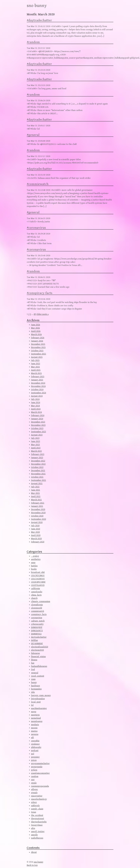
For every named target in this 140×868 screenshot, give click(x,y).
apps (33, 563)
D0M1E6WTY (37, 631)
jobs (33, 692)
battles (34, 566)
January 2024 (37, 419)
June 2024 (36, 403)
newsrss (35, 734)
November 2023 (38, 425)
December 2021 (38, 471)
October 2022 (37, 467)
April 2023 (36, 448)
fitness (34, 660)
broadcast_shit (38, 572)
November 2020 (38, 513)
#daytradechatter (39, 20)
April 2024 (36, 409)
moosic (34, 728)
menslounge (37, 721)
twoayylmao (37, 825)
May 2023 (35, 445)
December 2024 (38, 383)
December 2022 (38, 461)
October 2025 (37, 351)
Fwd (33, 670)
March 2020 (36, 539)
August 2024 (37, 396)
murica (34, 731)
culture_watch (38, 621)
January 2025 (37, 380)
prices (34, 760)
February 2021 (38, 503)
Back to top (32, 865)
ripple (34, 783)
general (35, 673)
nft (32, 738)
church (34, 598)
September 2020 (39, 519)
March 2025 (36, 373)
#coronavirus (36, 228)
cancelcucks (37, 592)
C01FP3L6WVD (38, 585)
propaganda (37, 767)
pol (33, 754)
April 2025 (36, 370)
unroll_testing (38, 832)
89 (35, 314)
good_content (38, 676)
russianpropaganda (40, 786)
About (34, 852)
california (36, 589)
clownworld (37, 608)
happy (34, 682)
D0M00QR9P (37, 627)
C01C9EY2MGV (38, 576)
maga (34, 712)
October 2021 (37, 477)
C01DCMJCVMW (38, 582)
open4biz (35, 741)
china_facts (36, 595)
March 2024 (36, 412)
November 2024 (38, 386)
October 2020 (37, 516)
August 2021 (37, 484)
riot (33, 780)
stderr (34, 802)
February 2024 (38, 415)
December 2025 (38, 344)
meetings (35, 715)
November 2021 (38, 474)
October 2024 (37, 390)
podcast (35, 751)
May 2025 (35, 367)
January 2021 (37, 506)
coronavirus (37, 618)
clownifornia (37, 605)
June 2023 (36, 441)
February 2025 (38, 377)
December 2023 (38, 422)
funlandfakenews (39, 666)
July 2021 (35, 487)
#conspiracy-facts (40, 293)
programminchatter (40, 763)
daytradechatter (39, 637)
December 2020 (38, 509)
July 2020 (35, 526)
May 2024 (35, 406)
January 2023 (37, 458)
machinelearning (39, 708)
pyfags (34, 770)
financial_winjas (38, 657)
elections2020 (37, 650)
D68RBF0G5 (36, 634)
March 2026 (36, 334)
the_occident (37, 815)
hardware (36, 686)
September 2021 (39, 480)
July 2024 (35, 399)
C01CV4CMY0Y (38, 579)
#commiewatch (38, 184)
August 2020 (37, 522)
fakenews (35, 653)
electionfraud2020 (40, 647)
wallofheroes (37, 838)
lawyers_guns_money (41, 695)
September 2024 (39, 393)
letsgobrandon (38, 699)
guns (33, 679)
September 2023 (39, 432)
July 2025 (35, 360)
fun (33, 663)
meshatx (35, 725)
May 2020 (35, 532)
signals (34, 793)
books (34, 569)
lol (32, 705)
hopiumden (36, 689)
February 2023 (38, 454)
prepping (35, 757)
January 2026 (37, 341)
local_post (36, 702)
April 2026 (36, 331)
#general (33, 135)
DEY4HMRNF (37, 644)
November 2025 (38, 347)
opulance (35, 744)
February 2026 (38, 338)
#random (33, 42)
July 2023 (35, 438)
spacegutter (37, 796)
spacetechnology (39, 799)
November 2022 (38, 464)
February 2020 (38, 542)
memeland (36, 718)
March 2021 (36, 500)
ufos (33, 828)
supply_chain (37, 809)
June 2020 (36, 529)
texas (34, 812)
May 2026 (35, 328)
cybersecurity (37, 624)
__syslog (35, 556)
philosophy (36, 747)
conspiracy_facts (39, 614)
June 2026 (36, 325)
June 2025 (36, 364)
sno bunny (37, 6)
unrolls (34, 835)
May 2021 (35, 493)
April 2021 (36, 496)
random (35, 776)
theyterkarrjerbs (39, 822)
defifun (34, 640)
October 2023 (37, 428)
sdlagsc (34, 789)
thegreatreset (38, 819)
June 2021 (36, 490)
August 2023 (37, 435)
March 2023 (36, 451)
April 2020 (36, 535)
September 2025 (39, 354)
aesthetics (36, 559)
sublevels (35, 806)
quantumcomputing (40, 773)
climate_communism (41, 601)
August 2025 (37, 357)
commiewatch (38, 611)
